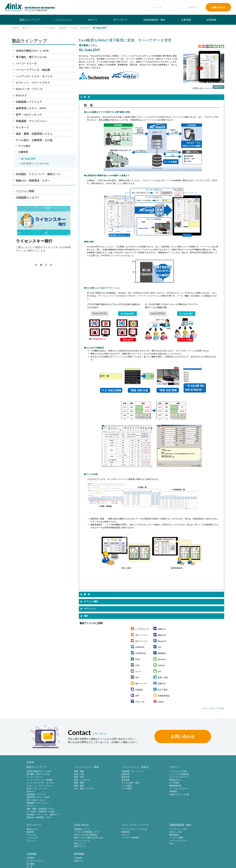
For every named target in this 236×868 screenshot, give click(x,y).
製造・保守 (71, 777)
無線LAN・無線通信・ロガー (33, 180)
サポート (93, 20)
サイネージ (22, 127)
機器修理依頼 (151, 786)
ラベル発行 (24, 146)
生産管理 (109, 780)
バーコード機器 (112, 838)
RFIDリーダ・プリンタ (29, 89)
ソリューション (64, 20)
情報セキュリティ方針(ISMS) (82, 863)
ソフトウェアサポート (155, 777)
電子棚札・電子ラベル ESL (31, 57)
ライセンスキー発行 (154, 771)
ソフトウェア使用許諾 (155, 774)
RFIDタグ (21, 95)
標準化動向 (110, 835)
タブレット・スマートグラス (33, 83)
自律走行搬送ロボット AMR (32, 51)
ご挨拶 (148, 841)
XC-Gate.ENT (28, 159)
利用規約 (149, 792)
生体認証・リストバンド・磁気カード (38, 174)
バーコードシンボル (114, 829)
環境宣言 (62, 863)
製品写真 (188, 774)
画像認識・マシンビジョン (31, 121)
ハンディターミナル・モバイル (34, 76)
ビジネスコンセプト (154, 832)
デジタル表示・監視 (114, 783)
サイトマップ (104, 863)
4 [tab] (51, 265)
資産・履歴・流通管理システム (34, 134)
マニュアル (189, 777)
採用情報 (211, 20)
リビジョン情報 (25, 191)
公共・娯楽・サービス (76, 789)
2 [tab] (41, 265)
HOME (30, 762)
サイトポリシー (10, 863)
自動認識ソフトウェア (29, 102)
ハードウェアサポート (155, 789)
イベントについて (34, 841)
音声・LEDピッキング (29, 115)
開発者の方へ (151, 780)
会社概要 (149, 835)
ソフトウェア (190, 780)
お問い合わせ (218, 7)
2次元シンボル (112, 832)
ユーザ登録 (150, 783)
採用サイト (189, 832)
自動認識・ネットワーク (116, 771)
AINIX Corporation (206, 864)
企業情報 (186, 20)
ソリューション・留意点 (119, 767)
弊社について (32, 844)
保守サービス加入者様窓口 (38, 835)
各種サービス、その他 (155, 794)
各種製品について (34, 829)
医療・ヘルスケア (74, 780)
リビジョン (189, 783)
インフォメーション (154, 847)
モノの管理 (110, 789)
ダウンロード (120, 20)
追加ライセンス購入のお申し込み (41, 838)
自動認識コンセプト (28, 197)
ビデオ (148, 850)
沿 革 (148, 838)
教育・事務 (71, 783)
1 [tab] (36, 265)
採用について (32, 847)
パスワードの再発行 (75, 838)
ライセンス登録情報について (39, 832)
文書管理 (23, 152)
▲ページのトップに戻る (213, 708)
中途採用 (188, 829)
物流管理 (109, 774)
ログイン (193, 7)
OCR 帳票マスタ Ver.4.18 (35, 163)
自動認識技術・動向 (154, 20)
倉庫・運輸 (71, 771)
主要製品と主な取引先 (155, 844)
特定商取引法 (49, 863)
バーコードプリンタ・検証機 (33, 70)
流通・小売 (71, 774)
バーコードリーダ (26, 63)
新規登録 (70, 832)
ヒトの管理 (110, 786)
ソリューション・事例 (78, 767)
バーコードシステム (114, 841)
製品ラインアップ (29, 20)
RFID (108, 844)
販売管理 (109, 777)
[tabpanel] (44, 229)
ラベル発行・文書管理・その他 (34, 140)
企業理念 (149, 829)
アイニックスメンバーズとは (79, 829)
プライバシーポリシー (30, 863)
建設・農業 (71, 786)
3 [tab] (46, 265)
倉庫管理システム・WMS (31, 108)
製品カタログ (190, 771)
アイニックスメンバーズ (80, 825)
